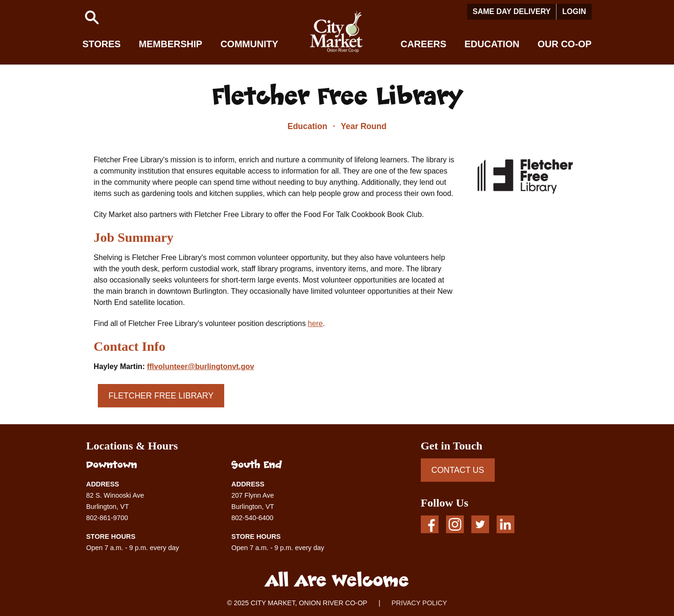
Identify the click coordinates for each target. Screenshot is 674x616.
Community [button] (249, 44)
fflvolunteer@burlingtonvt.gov (201, 366)
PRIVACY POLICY (419, 603)
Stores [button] (102, 44)
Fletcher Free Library (161, 396)
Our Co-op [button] (564, 44)
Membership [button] (171, 44)
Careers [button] (424, 44)
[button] (92, 17)
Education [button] (492, 44)
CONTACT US (458, 470)
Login (574, 11)
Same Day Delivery (512, 11)
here (315, 323)
